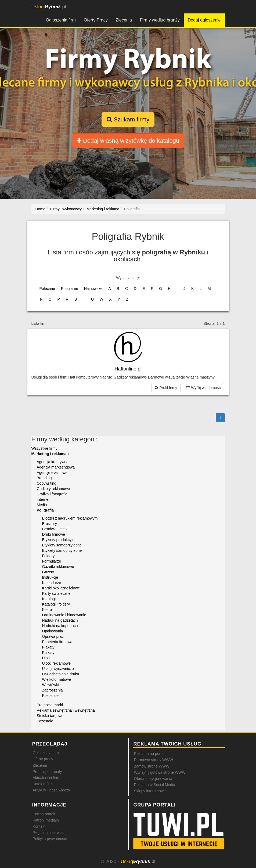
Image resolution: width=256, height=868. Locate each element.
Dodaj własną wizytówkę (128, 141)
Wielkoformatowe (57, 679)
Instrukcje (50, 577)
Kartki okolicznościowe (61, 588)
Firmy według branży (160, 20)
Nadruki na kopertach (60, 626)
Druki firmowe (54, 534)
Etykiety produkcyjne (59, 540)
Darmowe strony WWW (154, 760)
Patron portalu (45, 814)
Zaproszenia (53, 690)
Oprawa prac (53, 636)
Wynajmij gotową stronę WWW (160, 772)
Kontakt (39, 826)
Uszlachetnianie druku (61, 674)
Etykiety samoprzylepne (62, 545)
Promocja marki (50, 705)
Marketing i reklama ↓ (51, 454)
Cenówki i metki (55, 529)
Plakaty (48, 647)
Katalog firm (43, 784)
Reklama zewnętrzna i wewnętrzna (66, 710)
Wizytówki (51, 685)
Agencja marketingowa (56, 467)
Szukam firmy (128, 119)
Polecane (47, 289)
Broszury (50, 524)
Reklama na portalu (150, 754)
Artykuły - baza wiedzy (51, 790)
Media (42, 505)
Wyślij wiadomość (203, 388)
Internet (43, 499)
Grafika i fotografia (52, 494)
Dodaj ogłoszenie (204, 20)
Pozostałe (50, 696)
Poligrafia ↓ (47, 510)
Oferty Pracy (96, 20)
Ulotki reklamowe (57, 663)
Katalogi (49, 599)
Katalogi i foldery (56, 604)
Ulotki (47, 658)
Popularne (70, 289)
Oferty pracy (43, 759)
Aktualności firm (46, 778)
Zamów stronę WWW (152, 766)
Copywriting (47, 483)
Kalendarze (52, 583)
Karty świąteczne (56, 593)
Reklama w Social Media (155, 785)
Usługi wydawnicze (58, 669)
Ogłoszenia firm (61, 20)
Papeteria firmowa (57, 642)
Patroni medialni (46, 820)
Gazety (48, 572)
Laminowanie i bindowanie (64, 615)
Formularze (52, 561)
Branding (44, 478)
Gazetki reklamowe (58, 567)
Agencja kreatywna (53, 462)
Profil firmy (166, 388)
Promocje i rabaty (47, 772)
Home (40, 209)
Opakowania (53, 631)
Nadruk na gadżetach (60, 620)
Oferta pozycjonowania (153, 779)
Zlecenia (124, 20)
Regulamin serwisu (49, 833)
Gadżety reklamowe (53, 489)
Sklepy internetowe (150, 791)
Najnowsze (93, 289)
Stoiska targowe (50, 716)
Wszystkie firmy (44, 448)
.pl (49, 7)
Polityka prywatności (50, 839)
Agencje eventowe (52, 473)
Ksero (47, 610)
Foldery (48, 556)
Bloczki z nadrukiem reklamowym (70, 518)
